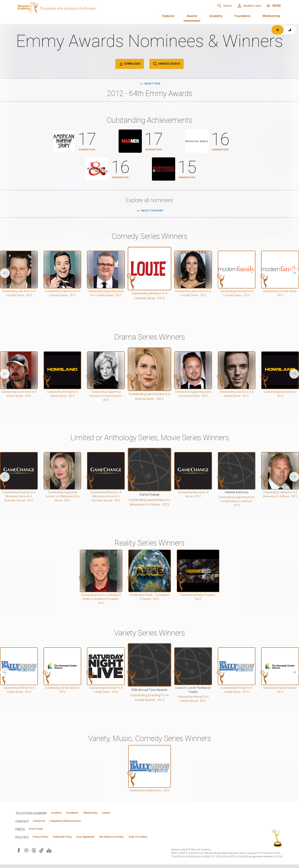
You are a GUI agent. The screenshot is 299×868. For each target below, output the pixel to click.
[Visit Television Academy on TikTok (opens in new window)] (41, 854)
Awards (192, 16)
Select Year (149, 84)
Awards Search (167, 64)
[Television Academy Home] (81, 12)
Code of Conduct (172, 840)
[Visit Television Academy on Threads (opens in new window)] (34, 854)
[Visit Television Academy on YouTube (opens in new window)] (49, 854)
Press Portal (39, 831)
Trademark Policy (73, 840)
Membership (271, 16)
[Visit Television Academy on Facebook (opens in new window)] (19, 854)
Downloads (130, 64)
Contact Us (42, 823)
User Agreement (104, 840)
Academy (216, 16)
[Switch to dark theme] (290, 30)
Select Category (149, 211)
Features (168, 16)
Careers (128, 814)
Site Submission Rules (138, 840)
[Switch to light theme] (278, 30)
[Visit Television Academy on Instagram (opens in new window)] (26, 854)
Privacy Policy (44, 840)
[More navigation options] (274, 6)
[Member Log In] (244, 6)
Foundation (243, 16)
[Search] (210, 6)
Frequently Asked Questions (76, 823)
